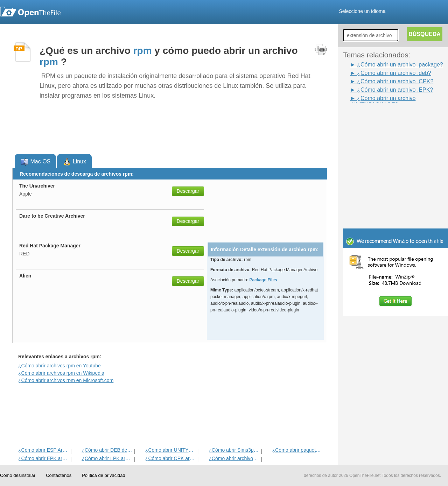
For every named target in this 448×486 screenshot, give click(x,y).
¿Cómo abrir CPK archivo (171, 458)
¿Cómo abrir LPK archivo (107, 458)
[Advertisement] (385, 118)
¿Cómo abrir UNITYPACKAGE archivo (171, 450)
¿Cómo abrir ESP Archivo (44, 450)
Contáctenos (59, 475)
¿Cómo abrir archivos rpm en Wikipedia (61, 373)
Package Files (263, 280)
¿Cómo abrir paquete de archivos (298, 450)
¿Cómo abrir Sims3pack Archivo (234, 450)
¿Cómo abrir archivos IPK (234, 458)
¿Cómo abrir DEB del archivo (107, 450)
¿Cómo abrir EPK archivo (44, 458)
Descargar (188, 191)
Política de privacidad (104, 475)
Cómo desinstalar (18, 475)
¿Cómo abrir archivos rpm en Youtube (59, 366)
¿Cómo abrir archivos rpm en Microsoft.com (66, 380)
